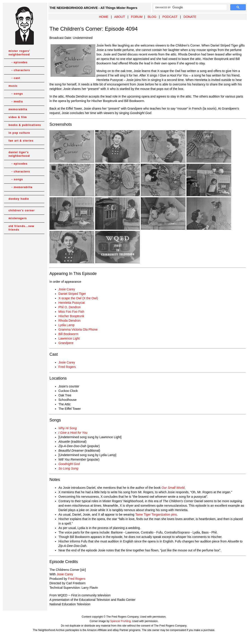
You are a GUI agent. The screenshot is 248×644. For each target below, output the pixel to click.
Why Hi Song (68, 428)
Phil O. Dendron (70, 307)
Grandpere (66, 343)
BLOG (152, 17)
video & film (18, 117)
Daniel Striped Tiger (72, 294)
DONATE (190, 17)
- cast (14, 78)
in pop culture (19, 133)
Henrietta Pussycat (72, 303)
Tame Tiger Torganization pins (156, 514)
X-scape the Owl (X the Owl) (78, 298)
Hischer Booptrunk (71, 316)
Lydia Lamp (66, 325)
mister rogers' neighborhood (19, 53)
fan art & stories (21, 141)
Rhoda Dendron (69, 321)
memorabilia (18, 109)
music (13, 86)
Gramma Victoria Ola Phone (78, 329)
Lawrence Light (69, 338)
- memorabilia (20, 187)
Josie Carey (67, 289)
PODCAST (170, 17)
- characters (19, 70)
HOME (104, 17)
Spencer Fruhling (120, 621)
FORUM (137, 17)
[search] (190, 7)
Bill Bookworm (68, 334)
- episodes (18, 62)
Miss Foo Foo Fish (71, 312)
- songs (16, 94)
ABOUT (120, 17)
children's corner (22, 210)
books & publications (25, 125)
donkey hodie (19, 199)
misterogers (18, 218)
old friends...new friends (21, 228)
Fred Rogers (67, 367)
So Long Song (68, 468)
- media (16, 102)
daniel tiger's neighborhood (19, 154)
